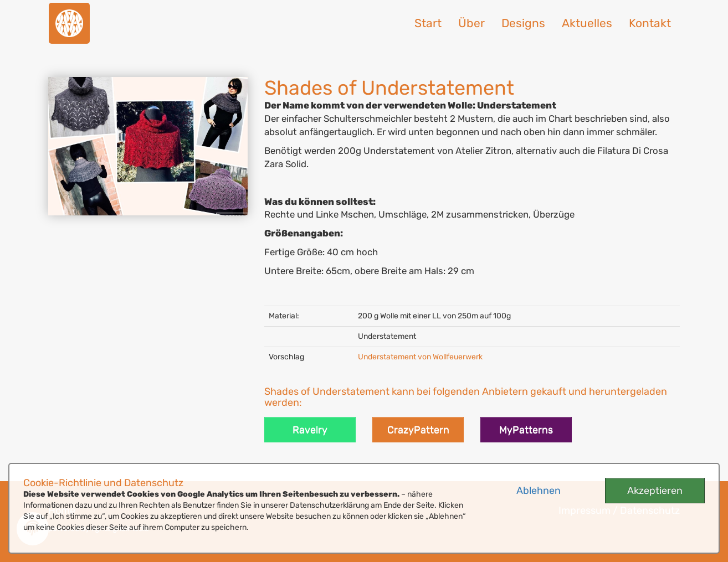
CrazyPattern (418, 430)
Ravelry (310, 430)
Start (428, 23)
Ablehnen (539, 491)
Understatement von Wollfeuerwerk (420, 357)
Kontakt (650, 23)
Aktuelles (587, 23)
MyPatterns (526, 430)
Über (471, 23)
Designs (523, 23)
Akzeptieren (655, 491)
